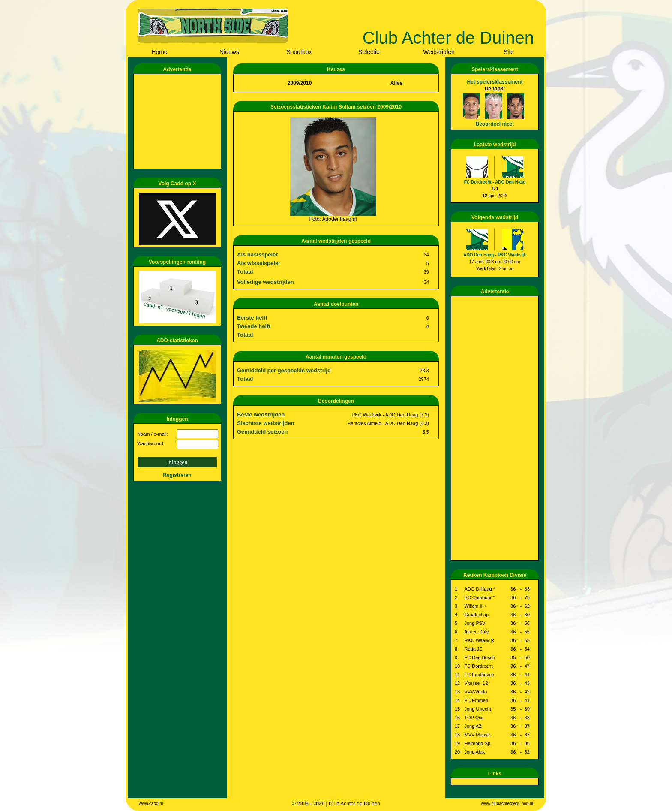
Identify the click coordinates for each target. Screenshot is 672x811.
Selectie (369, 52)
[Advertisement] (179, 121)
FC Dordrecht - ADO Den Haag (495, 182)
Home (159, 52)
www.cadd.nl (151, 803)
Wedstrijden (439, 52)
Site (509, 52)
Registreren (177, 475)
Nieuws (229, 52)
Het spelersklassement (495, 82)
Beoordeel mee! (495, 124)
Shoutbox (299, 52)
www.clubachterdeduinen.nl (507, 803)
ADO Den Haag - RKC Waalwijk (495, 255)
